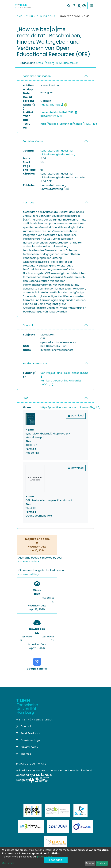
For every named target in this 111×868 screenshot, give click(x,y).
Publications (46, 16)
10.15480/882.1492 (51, 116)
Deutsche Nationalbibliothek (33, 811)
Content (28, 325)
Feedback (55, 860)
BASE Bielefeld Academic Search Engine (55, 842)
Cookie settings (28, 740)
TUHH (30, 16)
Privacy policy (27, 747)
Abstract (28, 203)
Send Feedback (28, 733)
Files (25, 398)
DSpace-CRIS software (43, 771)
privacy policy (45, 857)
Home (19, 16)
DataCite (81, 811)
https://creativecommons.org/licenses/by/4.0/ (71, 407)
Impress (24, 754)
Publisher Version (33, 141)
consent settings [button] (29, 562)
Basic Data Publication (37, 76)
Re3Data (31, 826)
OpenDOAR (58, 826)
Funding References (35, 364)
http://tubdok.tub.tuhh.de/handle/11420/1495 (69, 124)
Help (74, 6)
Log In (79, 6)
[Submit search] (69, 5)
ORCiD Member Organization (57, 811)
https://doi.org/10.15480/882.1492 (57, 63)
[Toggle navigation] (92, 6)
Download (76, 416)
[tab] (56, 76)
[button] (84, 6)
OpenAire (82, 826)
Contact (24, 726)
